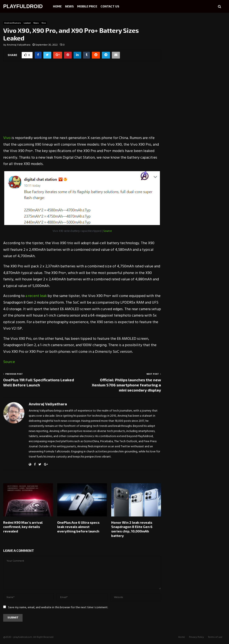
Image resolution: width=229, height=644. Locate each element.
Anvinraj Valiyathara (19, 45)
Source (108, 231)
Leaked (27, 23)
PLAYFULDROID (23, 6)
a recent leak (36, 296)
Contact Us (110, 6)
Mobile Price (87, 6)
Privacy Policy (196, 637)
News (69, 6)
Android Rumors (13, 23)
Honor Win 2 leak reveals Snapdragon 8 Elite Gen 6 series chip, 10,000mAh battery (132, 529)
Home (57, 6)
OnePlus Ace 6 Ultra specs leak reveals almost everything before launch (78, 527)
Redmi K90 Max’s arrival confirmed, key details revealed (23, 527)
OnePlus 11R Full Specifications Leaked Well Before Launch (39, 382)
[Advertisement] (82, 101)
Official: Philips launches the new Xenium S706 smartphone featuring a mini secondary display (126, 385)
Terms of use (215, 637)
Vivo (44, 23)
